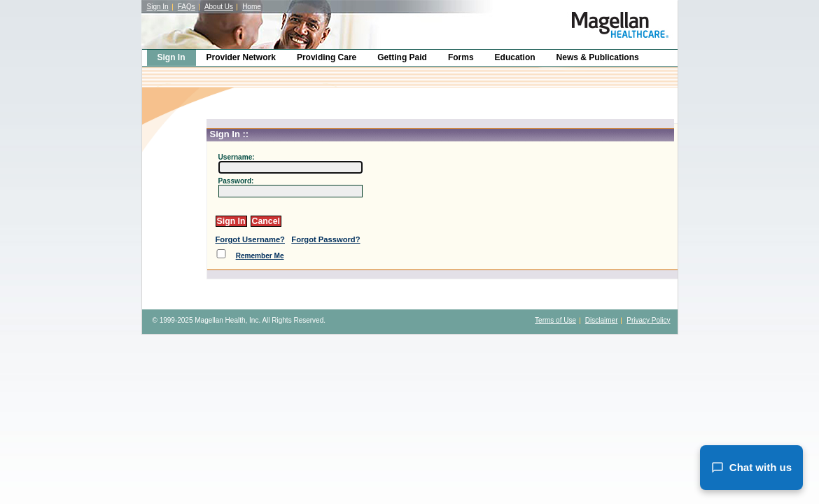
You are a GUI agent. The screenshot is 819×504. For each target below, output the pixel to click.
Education (515, 57)
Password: (236, 181)
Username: (237, 157)
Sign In (158, 7)
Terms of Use (555, 320)
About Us (219, 7)
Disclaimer (602, 320)
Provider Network (241, 57)
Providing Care (327, 57)
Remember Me (260, 256)
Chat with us (751, 468)
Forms (461, 57)
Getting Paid (402, 57)
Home (252, 7)
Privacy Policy (648, 320)
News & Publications (598, 57)
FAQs (187, 7)
